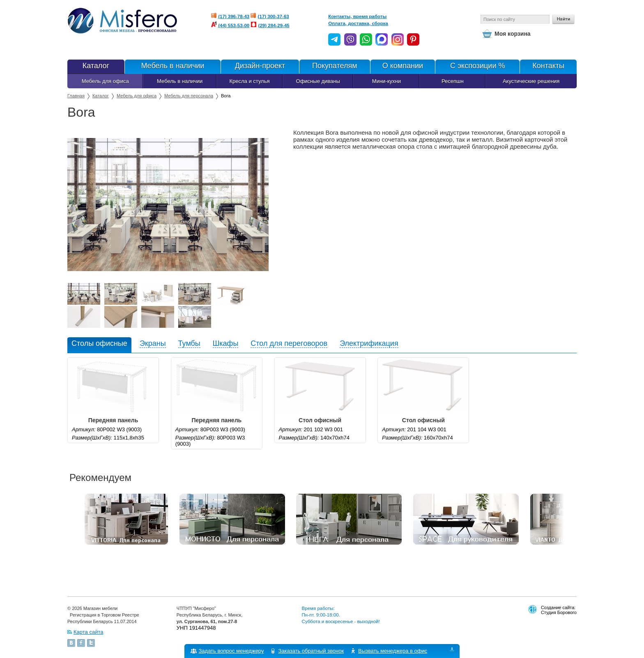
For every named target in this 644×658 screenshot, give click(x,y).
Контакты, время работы (357, 16)
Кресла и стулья (249, 81)
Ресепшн (453, 81)
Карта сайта (88, 632)
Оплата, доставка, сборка (358, 23)
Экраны (153, 343)
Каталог (96, 67)
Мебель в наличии (172, 67)
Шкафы (226, 343)
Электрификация (369, 343)
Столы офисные (99, 343)
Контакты (548, 67)
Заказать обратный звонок (311, 651)
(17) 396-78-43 (234, 16)
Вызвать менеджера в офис (393, 651)
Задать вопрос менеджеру (231, 651)
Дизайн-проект (260, 67)
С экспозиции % (477, 67)
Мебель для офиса (105, 81)
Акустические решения (531, 81)
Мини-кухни (386, 81)
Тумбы (189, 343)
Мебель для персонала (189, 96)
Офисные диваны (318, 81)
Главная (76, 96)
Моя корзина (513, 34)
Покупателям (335, 67)
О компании (403, 67)
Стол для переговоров (289, 343)
